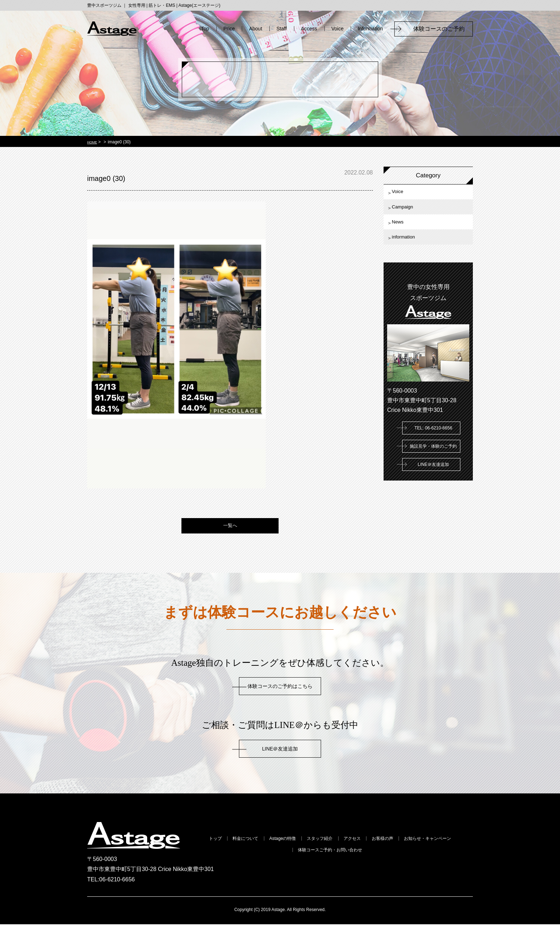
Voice (337, 29)
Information (370, 29)
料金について (257, 845)
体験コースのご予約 (442, 29)
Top (205, 29)
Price (229, 29)
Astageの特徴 (306, 845)
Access (309, 29)
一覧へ (230, 530)
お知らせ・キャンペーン (280, 858)
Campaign (408, 213)
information (409, 253)
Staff (282, 29)
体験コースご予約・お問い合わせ (369, 858)
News (402, 233)
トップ (217, 845)
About (256, 29)
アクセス (397, 845)
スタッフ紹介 (355, 845)
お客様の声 (437, 845)
